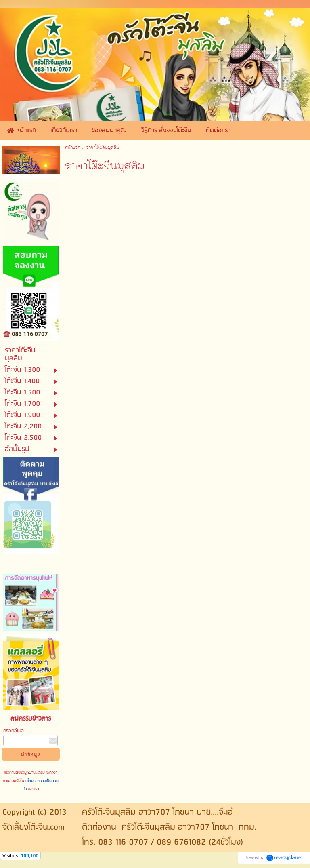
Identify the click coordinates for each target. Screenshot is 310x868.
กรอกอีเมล (14, 731)
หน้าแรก (72, 148)
